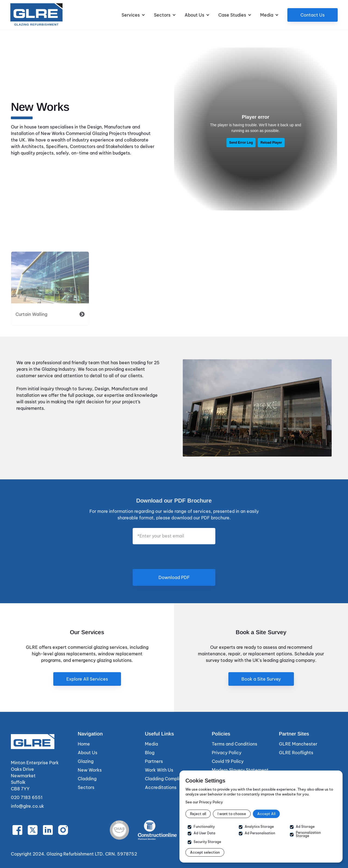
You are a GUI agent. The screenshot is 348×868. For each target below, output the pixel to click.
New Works (90, 770)
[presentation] (174, 556)
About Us (88, 753)
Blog (150, 753)
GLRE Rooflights (296, 753)
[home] (36, 15)
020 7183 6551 (27, 797)
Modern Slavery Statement (240, 770)
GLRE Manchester (298, 744)
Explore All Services (87, 679)
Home (84, 744)
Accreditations (161, 787)
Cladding (87, 779)
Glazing (86, 761)
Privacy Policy (227, 753)
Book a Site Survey (261, 679)
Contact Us (313, 15)
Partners (154, 761)
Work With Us (159, 770)
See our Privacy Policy (204, 802)
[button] (133, 15)
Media (151, 744)
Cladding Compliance (167, 779)
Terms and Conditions (234, 744)
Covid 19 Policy (228, 761)
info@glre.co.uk (27, 806)
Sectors (86, 787)
